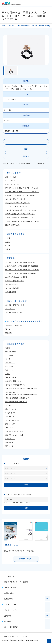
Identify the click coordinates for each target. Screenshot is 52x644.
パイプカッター (11, 377)
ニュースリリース (11, 604)
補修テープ (9, 442)
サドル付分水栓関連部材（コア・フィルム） (21, 210)
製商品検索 (8, 599)
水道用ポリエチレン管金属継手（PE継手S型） (22, 262)
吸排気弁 (8, 333)
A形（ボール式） (11, 177)
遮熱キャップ (10, 424)
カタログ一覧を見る (26, 559)
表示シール (9, 446)
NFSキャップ (10, 439)
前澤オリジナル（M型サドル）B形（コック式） (22, 192)
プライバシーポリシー (9, 636)
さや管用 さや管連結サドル (16, 385)
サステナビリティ (11, 610)
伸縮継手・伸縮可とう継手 (15, 281)
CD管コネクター (11, 413)
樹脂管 (8, 348)
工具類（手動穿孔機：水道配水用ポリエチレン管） (23, 221)
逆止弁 (8, 245)
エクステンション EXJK (14, 435)
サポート (8, 405)
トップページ (9, 576)
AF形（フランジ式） (13, 184)
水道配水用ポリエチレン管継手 (16, 277)
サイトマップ (23, 636)
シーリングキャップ (12, 420)
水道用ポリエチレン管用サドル (16, 206)
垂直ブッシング (11, 409)
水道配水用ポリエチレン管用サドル (18, 203)
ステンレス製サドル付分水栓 (16, 199)
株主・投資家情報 (11, 627)
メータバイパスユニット (14, 312)
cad (26, 142)
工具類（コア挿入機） (13, 225)
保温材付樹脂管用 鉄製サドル (16, 402)
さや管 (8, 359)
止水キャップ (10, 428)
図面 (26, 149)
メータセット (10, 309)
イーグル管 (9, 355)
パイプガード (10, 363)
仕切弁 (8, 238)
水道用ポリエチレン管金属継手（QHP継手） (21, 273)
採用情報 (8, 621)
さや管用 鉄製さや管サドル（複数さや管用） (22, 389)
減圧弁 (8, 329)
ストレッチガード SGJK (14, 431)
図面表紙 (26, 156)
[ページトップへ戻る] (49, 641)
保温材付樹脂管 (11, 352)
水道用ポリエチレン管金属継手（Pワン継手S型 (22, 270)
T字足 (8, 374)
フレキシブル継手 (12, 284)
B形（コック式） (11, 181)
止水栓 (8, 242)
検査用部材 (9, 366)
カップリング (10, 416)
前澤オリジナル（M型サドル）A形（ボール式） (22, 188)
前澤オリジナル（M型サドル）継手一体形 (20, 195)
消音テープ (9, 370)
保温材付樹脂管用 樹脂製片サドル (18, 398)
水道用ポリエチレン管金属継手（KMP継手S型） (22, 266)
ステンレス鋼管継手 (12, 288)
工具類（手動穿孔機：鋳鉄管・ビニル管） (20, 218)
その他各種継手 (11, 292)
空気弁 (8, 249)
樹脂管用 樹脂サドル (13, 381)
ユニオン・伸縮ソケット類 (15, 305)
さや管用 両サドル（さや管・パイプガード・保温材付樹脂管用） (22, 393)
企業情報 (8, 616)
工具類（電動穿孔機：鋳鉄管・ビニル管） (20, 214)
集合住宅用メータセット (14, 325)
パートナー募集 (10, 587)
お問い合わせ (9, 593)
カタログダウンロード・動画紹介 (17, 582)
